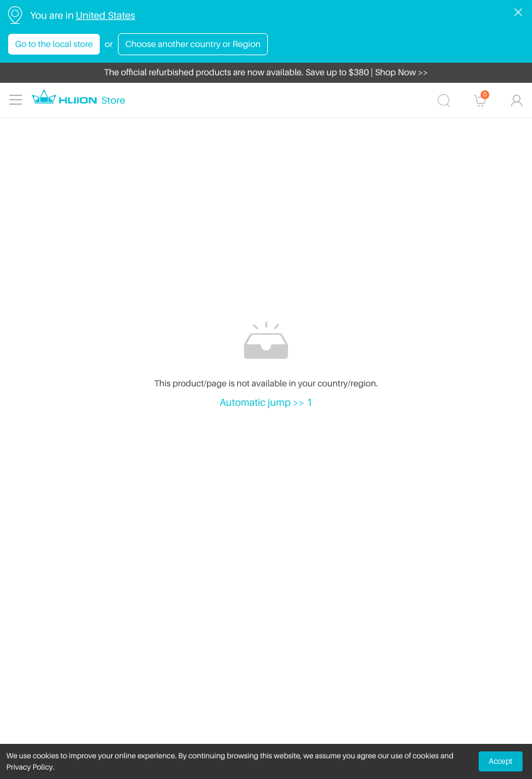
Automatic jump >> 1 (266, 402)
